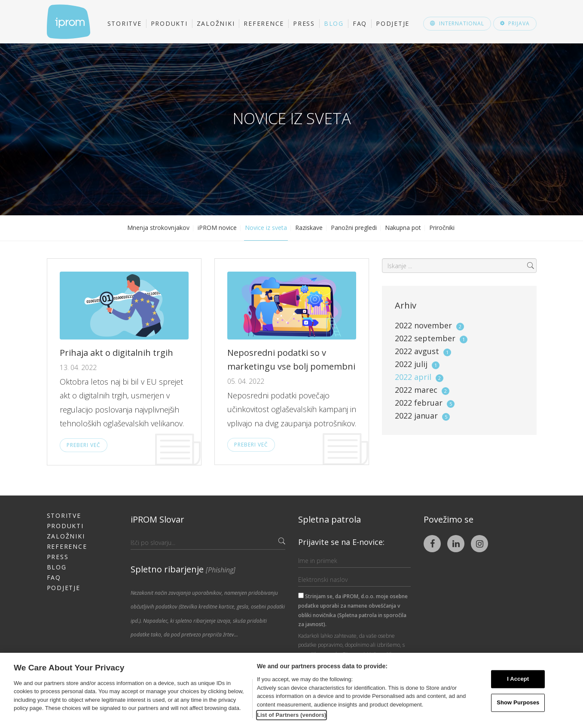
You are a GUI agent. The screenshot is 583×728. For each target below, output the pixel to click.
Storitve (125, 23)
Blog (334, 23)
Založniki (216, 23)
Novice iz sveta (266, 228)
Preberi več (84, 445)
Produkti (169, 23)
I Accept (518, 679)
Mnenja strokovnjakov (158, 228)
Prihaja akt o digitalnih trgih (116, 353)
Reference (264, 23)
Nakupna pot (403, 228)
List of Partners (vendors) (292, 715)
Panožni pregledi (354, 228)
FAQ (360, 23)
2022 (429, 325)
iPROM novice (217, 228)
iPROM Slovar (157, 519)
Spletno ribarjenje (183, 569)
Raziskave (309, 228)
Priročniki (442, 228)
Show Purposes (518, 702)
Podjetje (393, 23)
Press (304, 23)
